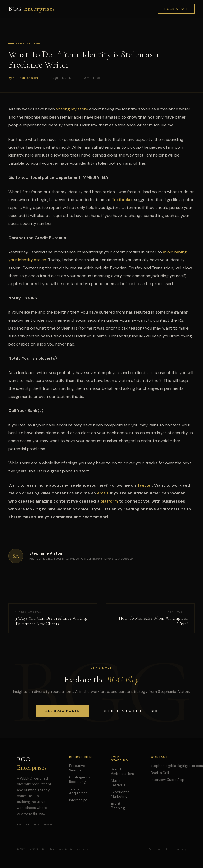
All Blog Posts (63, 711)
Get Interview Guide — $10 (130, 711)
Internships (78, 800)
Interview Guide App (168, 780)
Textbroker (122, 200)
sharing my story (72, 109)
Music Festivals (118, 783)
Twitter (23, 824)
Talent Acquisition (78, 791)
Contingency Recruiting (80, 780)
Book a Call (177, 9)
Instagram (43, 824)
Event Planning (118, 806)
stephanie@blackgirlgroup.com (177, 766)
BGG (32, 9)
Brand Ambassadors (122, 771)
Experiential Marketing (121, 794)
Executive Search (77, 768)
